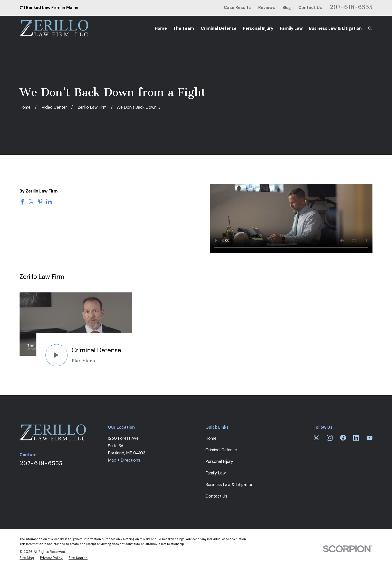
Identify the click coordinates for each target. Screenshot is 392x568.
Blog (287, 8)
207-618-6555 (351, 7)
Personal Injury (219, 461)
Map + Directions (124, 460)
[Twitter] (316, 438)
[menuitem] (27, 558)
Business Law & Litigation (229, 485)
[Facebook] (343, 438)
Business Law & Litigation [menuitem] (335, 28)
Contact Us (310, 8)
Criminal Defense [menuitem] (219, 28)
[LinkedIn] (356, 438)
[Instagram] (330, 438)
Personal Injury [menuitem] (258, 28)
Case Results (237, 8)
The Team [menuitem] (184, 28)
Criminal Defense (221, 450)
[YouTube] (370, 438)
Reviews (267, 8)
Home (211, 438)
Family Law (216, 473)
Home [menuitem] (161, 28)
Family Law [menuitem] (291, 28)
